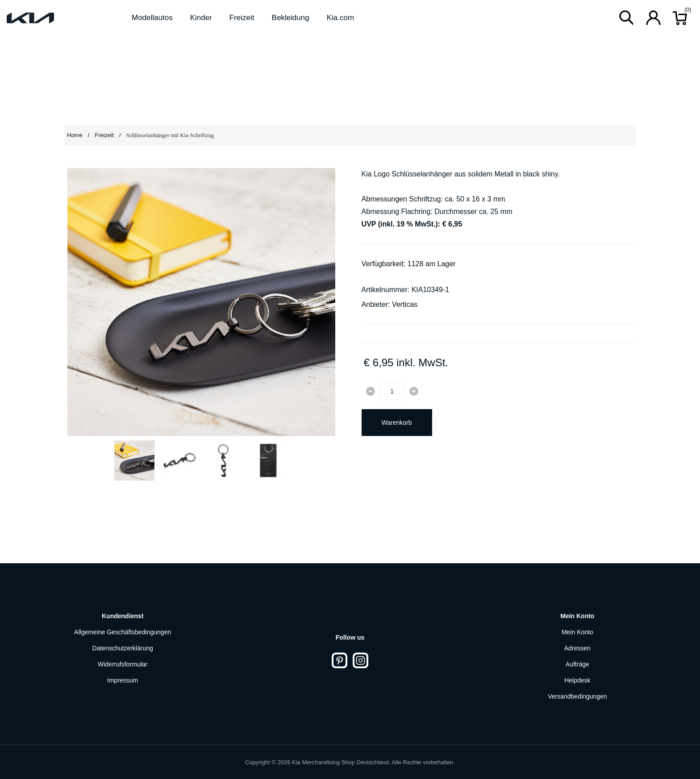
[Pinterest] (340, 660)
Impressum (123, 680)
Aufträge (577, 664)
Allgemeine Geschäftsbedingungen (123, 632)
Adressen (577, 648)
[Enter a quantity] (392, 391)
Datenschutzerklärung (123, 648)
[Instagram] (360, 660)
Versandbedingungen (577, 696)
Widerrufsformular (123, 664)
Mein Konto (577, 632)
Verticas (405, 304)
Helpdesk (577, 680)
